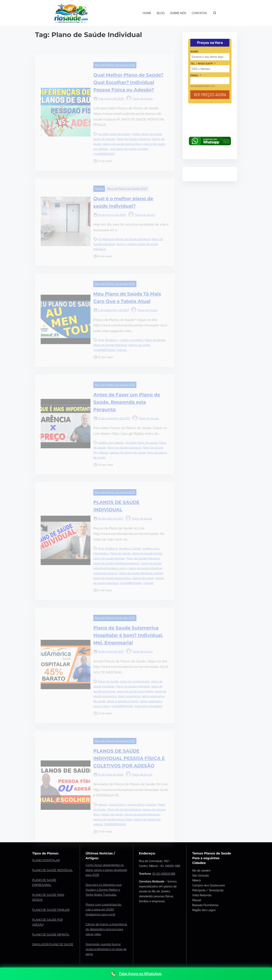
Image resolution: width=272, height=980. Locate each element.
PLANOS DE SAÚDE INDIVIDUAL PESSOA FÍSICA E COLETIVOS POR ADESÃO (129, 758)
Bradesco (111, 340)
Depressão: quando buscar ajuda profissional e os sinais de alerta (106, 949)
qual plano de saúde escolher (129, 149)
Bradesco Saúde (130, 549)
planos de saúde (139, 345)
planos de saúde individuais (142, 814)
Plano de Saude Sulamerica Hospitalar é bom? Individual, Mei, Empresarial (128, 635)
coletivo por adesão (111, 443)
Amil (101, 340)
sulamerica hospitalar (148, 706)
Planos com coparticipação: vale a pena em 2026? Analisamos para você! (104, 910)
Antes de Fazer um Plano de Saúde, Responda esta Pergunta (127, 402)
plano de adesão (104, 139)
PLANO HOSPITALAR (46, 860)
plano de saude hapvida (109, 558)
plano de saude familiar (147, 553)
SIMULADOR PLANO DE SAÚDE (53, 944)
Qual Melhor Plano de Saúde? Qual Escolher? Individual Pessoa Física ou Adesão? (128, 82)
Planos (99, 189)
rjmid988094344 (104, 154)
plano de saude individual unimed (141, 573)
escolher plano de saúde (114, 134)
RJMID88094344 (115, 824)
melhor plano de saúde (147, 134)
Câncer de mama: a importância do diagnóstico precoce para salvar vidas (106, 929)
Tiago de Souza (139, 99)
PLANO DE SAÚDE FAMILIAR (51, 910)
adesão (103, 805)
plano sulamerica (129, 696)
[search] (215, 14)
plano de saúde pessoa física (112, 578)
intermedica (101, 553)
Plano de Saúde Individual (133, 139)
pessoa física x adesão (142, 805)
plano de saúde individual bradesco (117, 563)
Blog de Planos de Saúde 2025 (115, 65)
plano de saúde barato (135, 682)
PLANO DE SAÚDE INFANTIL (51, 935)
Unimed (121, 350)
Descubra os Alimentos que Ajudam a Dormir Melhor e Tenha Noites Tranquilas (104, 890)
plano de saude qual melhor (135, 691)
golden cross (151, 549)
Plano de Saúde (155, 340)
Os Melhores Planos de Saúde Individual (124, 239)
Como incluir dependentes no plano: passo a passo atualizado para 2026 (106, 870)
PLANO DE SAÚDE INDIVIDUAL (52, 870)
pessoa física (117, 805)
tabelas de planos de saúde (128, 453)
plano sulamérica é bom (123, 701)
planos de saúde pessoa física (122, 144)
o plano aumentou (131, 340)
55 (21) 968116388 (164, 874)
